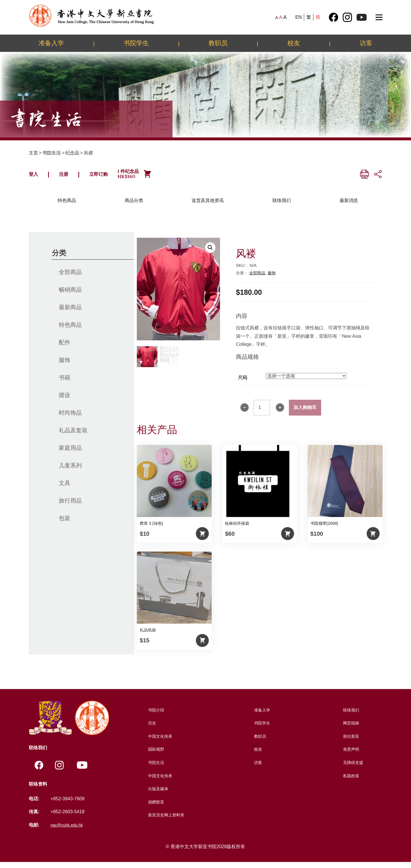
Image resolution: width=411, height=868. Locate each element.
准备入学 (51, 43)
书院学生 (136, 43)
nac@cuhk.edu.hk (69, 831)
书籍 (65, 383)
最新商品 (70, 313)
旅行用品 (70, 506)
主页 (33, 153)
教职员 (218, 43)
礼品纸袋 (148, 635)
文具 (65, 488)
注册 (71, 177)
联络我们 (282, 206)
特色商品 (67, 206)
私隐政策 (350, 781)
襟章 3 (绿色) (151, 529)
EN (298, 17)
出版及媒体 (157, 794)
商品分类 (134, 206)
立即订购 (114, 177)
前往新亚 (350, 742)
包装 (65, 524)
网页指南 (350, 728)
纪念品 (72, 153)
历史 (150, 728)
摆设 (65, 401)
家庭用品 (70, 453)
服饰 (65, 365)
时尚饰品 (70, 418)
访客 (366, 43)
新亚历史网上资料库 (166, 820)
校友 (294, 43)
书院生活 (52, 153)
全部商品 (70, 278)
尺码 (243, 383)
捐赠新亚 (155, 807)
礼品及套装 (73, 436)
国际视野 (155, 755)
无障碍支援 (353, 768)
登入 (36, 177)
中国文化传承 (159, 742)
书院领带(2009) (324, 529)
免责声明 (350, 755)
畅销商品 (70, 295)
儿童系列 (70, 471)
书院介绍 (155, 715)
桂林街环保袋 (237, 529)
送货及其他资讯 (208, 206)
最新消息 (349, 206)
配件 (65, 348)
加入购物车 (305, 413)
